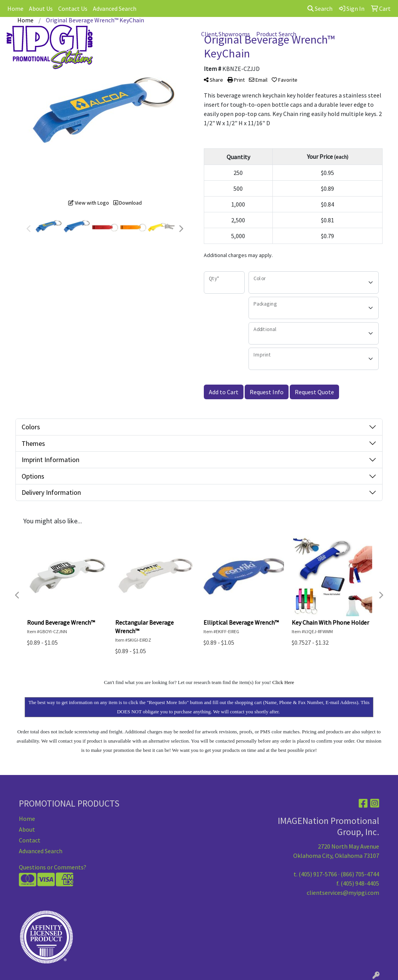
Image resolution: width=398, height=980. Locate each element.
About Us (41, 8)
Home (15, 8)
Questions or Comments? (53, 867)
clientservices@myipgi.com (343, 893)
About (27, 829)
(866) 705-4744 (360, 874)
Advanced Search (115, 8)
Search (320, 8)
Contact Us (73, 8)
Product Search (276, 34)
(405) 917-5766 (318, 874)
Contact (30, 840)
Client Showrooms (226, 34)
